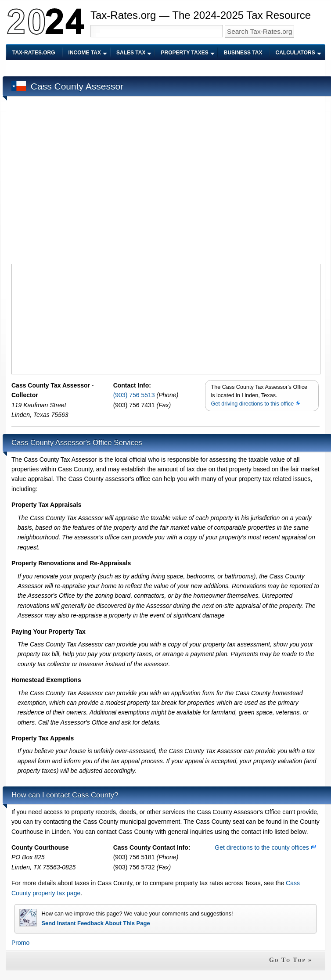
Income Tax (85, 53)
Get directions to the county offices (265, 847)
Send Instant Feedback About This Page (95, 923)
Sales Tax (131, 53)
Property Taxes (184, 53)
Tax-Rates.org (34, 53)
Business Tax (243, 53)
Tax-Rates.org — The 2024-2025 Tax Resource (201, 15)
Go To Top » (291, 960)
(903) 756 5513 (135, 395)
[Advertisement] (83, 181)
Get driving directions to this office (255, 404)
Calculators (295, 53)
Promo (20, 943)
